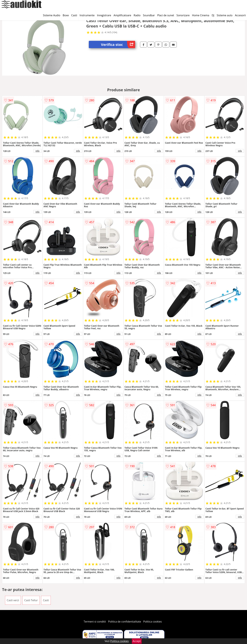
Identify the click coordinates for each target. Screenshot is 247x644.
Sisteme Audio (52, 15)
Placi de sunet (166, 15)
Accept (137, 641)
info (38, 151)
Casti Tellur (31, 600)
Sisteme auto (225, 15)
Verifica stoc (118, 44)
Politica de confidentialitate (125, 622)
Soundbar (149, 15)
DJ (213, 15)
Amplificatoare (122, 15)
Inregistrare (104, 15)
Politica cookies (153, 622)
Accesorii (240, 15)
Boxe (66, 15)
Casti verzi (13, 600)
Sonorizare (183, 15)
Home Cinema (201, 15)
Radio (137, 15)
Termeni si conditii (95, 622)
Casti (74, 15)
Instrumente (87, 15)
